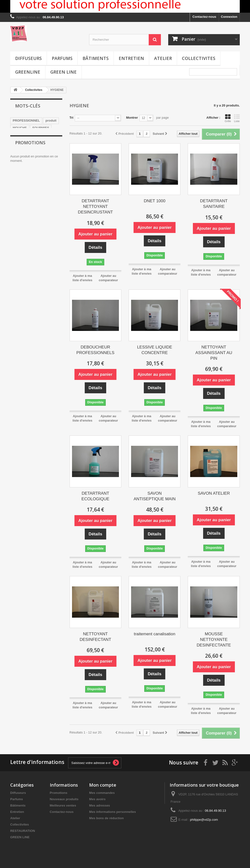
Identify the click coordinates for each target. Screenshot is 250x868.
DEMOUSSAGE (24, 150)
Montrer (132, 118)
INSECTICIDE (23, 142)
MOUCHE (20, 128)
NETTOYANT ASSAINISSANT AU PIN (214, 353)
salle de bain (40, 135)
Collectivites (199, 58)
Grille (228, 118)
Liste (237, 118)
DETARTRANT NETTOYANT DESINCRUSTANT (95, 207)
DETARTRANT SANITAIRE (214, 204)
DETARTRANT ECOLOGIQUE (95, 496)
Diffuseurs (28, 58)
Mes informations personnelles (112, 812)
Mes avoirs (97, 799)
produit (51, 121)
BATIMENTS (47, 142)
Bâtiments (96, 58)
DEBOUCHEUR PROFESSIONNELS (95, 350)
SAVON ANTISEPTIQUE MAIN (155, 496)
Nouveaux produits (64, 799)
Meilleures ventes (63, 805)
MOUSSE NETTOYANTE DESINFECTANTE (214, 640)
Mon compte (103, 785)
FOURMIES (41, 128)
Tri (72, 118)
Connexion (229, 17)
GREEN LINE (63, 72)
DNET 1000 (155, 201)
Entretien (131, 58)
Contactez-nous (204, 17)
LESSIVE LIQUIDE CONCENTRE (155, 350)
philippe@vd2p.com (204, 820)
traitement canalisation (155, 634)
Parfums (62, 58)
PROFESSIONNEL (26, 121)
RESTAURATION (23, 831)
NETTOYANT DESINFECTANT (95, 637)
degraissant (22, 157)
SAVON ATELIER (214, 493)
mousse (19, 135)
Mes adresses (99, 805)
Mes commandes (102, 793)
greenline (28, 72)
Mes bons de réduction (106, 818)
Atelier (163, 58)
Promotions (30, 176)
